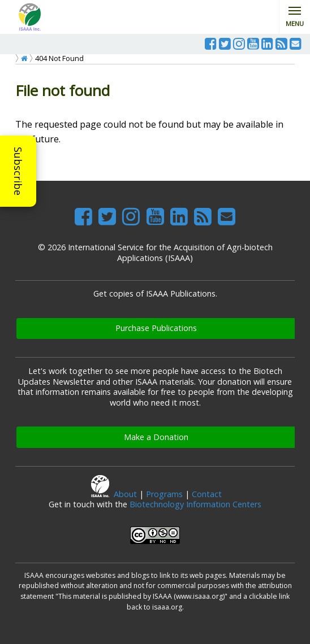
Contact (207, 494)
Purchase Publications (156, 328)
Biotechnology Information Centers (195, 504)
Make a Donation (156, 437)
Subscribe (18, 171)
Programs (164, 494)
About (125, 494)
